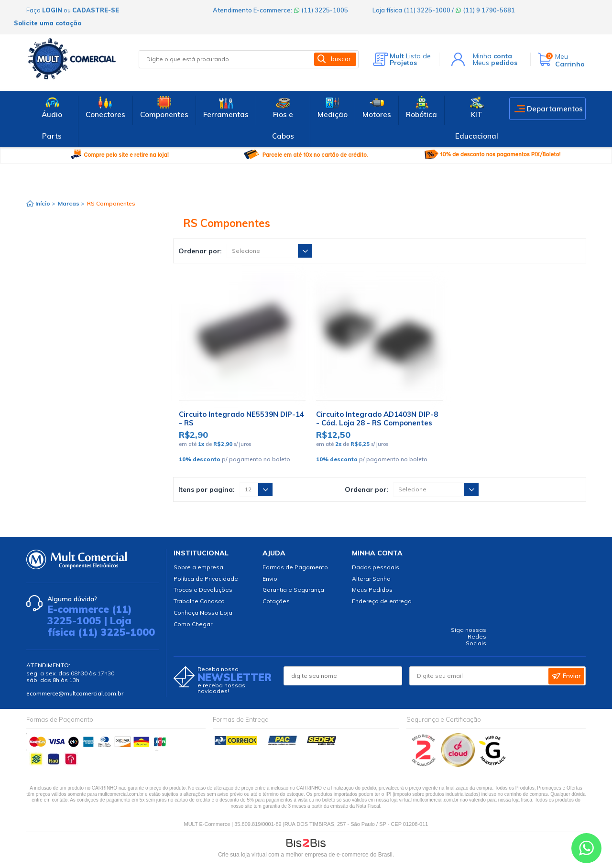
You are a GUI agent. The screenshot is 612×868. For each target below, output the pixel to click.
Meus (495, 63)
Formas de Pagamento (295, 567)
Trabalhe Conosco (199, 601)
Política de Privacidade (206, 579)
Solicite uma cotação (48, 23)
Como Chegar (193, 624)
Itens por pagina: (207, 489)
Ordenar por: (200, 251)
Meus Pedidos (372, 590)
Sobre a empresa (198, 567)
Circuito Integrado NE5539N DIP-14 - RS (241, 418)
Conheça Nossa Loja (203, 613)
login (52, 10)
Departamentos (555, 109)
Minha (492, 56)
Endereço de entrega (382, 601)
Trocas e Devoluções (203, 590)
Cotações (276, 601)
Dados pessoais (376, 567)
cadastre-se (96, 10)
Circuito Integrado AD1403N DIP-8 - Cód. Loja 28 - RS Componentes (377, 418)
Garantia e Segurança (293, 590)
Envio (270, 579)
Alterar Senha (371, 579)
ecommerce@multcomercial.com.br (75, 693)
